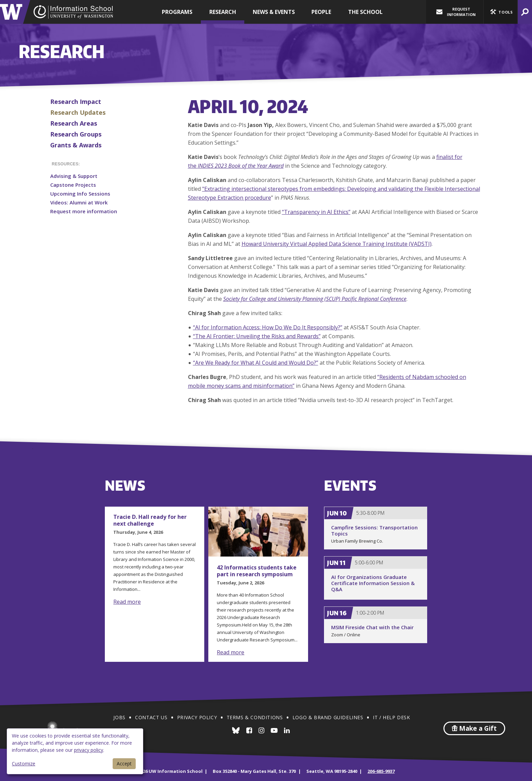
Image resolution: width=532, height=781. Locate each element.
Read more (127, 602)
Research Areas (74, 123)
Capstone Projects (73, 185)
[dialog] (75, 751)
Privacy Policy (197, 717)
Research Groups (76, 134)
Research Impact (76, 102)
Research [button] (223, 12)
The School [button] (365, 12)
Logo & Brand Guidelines (328, 717)
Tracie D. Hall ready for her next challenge (150, 520)
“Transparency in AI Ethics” (316, 212)
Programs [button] (177, 12)
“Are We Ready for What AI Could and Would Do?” (256, 363)
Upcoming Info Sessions (80, 194)
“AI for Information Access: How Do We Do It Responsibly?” (268, 327)
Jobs (119, 717)
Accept (124, 764)
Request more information (84, 211)
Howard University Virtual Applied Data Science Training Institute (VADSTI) (337, 244)
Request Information (456, 12)
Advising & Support (74, 176)
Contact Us (151, 717)
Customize (24, 764)
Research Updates (78, 112)
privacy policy (89, 750)
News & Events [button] (274, 12)
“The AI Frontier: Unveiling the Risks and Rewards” (257, 336)
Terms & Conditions (255, 717)
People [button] (321, 12)
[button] (500, 12)
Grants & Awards (76, 145)
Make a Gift (474, 728)
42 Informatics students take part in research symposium (257, 571)
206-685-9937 (381, 771)
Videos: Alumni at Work (79, 202)
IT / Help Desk (391, 717)
